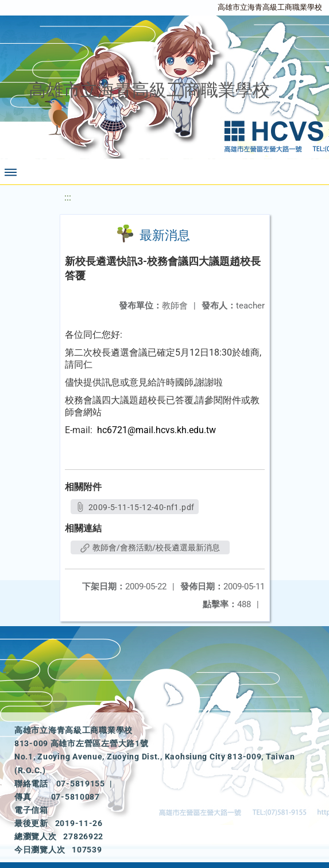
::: (68, 197)
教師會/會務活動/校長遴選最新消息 (150, 547)
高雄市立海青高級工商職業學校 (270, 7)
